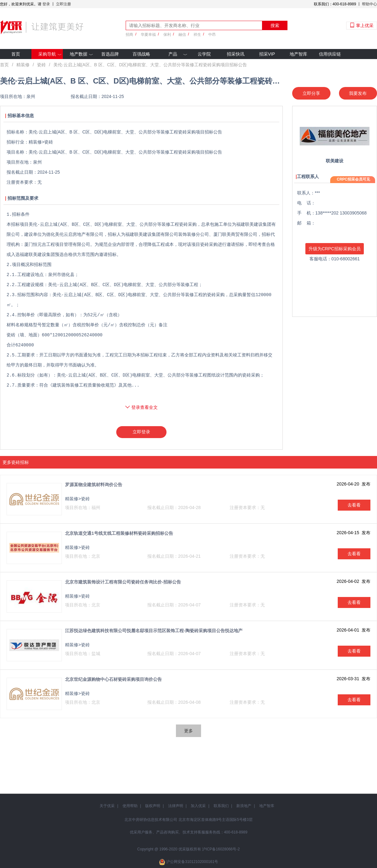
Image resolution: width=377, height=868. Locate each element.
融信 (182, 35)
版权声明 (153, 806)
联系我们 (221, 806)
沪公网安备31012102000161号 (192, 862)
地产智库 (298, 54)
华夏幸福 (148, 35)
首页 (16, 54)
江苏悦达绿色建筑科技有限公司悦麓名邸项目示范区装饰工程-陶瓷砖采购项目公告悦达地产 (154, 631)
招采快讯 (236, 54)
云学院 (204, 54)
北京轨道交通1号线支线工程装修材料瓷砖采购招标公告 (119, 533)
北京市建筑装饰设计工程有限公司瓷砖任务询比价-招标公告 (123, 582)
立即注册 (63, 4)
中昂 (212, 35)
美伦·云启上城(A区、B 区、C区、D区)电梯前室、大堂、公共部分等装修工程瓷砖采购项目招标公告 (150, 65)
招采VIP (267, 54)
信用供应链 (330, 54)
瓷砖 (41, 65)
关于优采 (107, 806)
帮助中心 (369, 4)
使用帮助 (130, 806)
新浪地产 (244, 806)
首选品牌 (110, 54)
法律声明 (176, 806)
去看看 (354, 505)
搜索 (275, 25)
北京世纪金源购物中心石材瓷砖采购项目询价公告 (113, 679)
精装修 (23, 65)
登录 (46, 4)
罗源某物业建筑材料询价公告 (94, 485)
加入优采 (198, 806)
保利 (167, 35)
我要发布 (358, 93)
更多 (188, 731)
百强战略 (141, 54)
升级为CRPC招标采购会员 (335, 249)
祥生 (197, 35)
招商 (129, 35)
